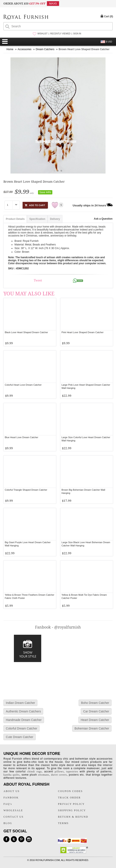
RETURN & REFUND (73, 817)
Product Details (15, 219)
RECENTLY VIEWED (60, 34)
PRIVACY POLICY (71, 804)
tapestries (72, 772)
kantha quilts (11, 775)
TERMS (63, 823)
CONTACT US (13, 817)
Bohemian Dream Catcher (92, 728)
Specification (37, 219)
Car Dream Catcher (96, 711)
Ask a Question (103, 219)
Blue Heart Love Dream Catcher (21, 437)
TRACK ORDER (69, 798)
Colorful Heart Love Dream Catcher (23, 385)
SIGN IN (77, 34)
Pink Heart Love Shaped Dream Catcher (83, 332)
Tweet (38, 280)
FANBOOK (11, 798)
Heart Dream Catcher (95, 720)
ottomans (44, 775)
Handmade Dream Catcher (24, 720)
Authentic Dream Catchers (23, 711)
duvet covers (59, 775)
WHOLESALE (13, 810)
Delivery (55, 219)
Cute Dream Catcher (19, 737)
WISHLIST (42, 34)
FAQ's (8, 804)
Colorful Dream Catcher (21, 728)
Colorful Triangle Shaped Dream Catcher (26, 490)
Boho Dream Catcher (95, 703)
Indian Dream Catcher (20, 703)
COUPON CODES (70, 791)
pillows (59, 772)
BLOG (8, 823)
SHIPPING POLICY (72, 810)
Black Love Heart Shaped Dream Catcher (26, 332)
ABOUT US (11, 791)
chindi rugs (35, 772)
